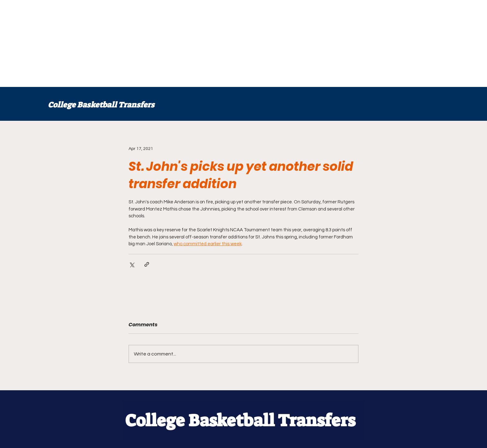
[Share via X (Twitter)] (132, 264)
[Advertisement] (186, 43)
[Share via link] (147, 264)
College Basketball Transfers (101, 105)
